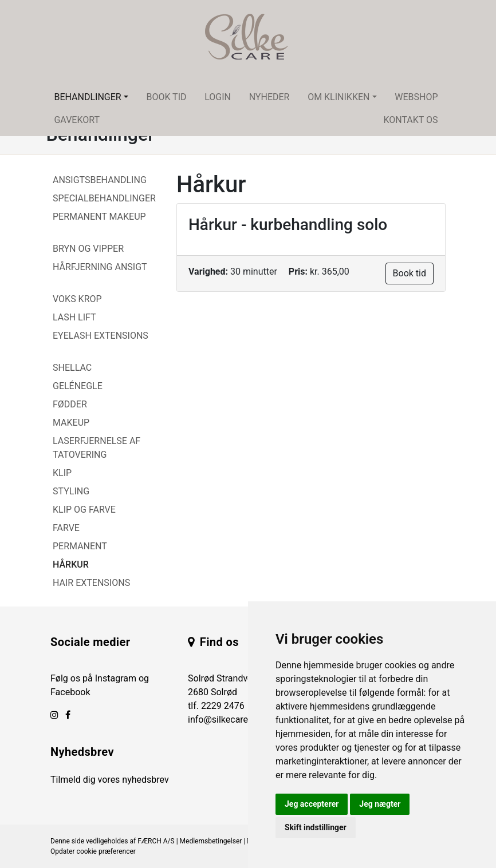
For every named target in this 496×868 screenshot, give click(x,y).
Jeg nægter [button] (380, 804)
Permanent (80, 546)
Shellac (72, 368)
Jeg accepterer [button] (312, 804)
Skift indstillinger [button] (316, 827)
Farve (66, 528)
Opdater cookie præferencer (93, 851)
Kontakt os (410, 120)
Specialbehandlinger (104, 198)
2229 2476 (223, 706)
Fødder (70, 404)
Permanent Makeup (99, 217)
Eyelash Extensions (101, 336)
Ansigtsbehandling (100, 180)
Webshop (416, 97)
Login (218, 97)
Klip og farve (84, 510)
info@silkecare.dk (224, 720)
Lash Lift (74, 317)
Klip (62, 473)
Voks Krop (77, 299)
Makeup (71, 423)
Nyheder (269, 97)
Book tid (166, 97)
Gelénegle (78, 386)
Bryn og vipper (88, 249)
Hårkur (71, 564)
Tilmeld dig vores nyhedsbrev (110, 780)
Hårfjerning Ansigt (100, 267)
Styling (71, 491)
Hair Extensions (91, 583)
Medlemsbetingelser (211, 841)
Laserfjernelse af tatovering (97, 448)
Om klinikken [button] (338, 97)
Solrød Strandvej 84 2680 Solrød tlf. (227, 692)
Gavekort (77, 120)
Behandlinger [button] (87, 97)
